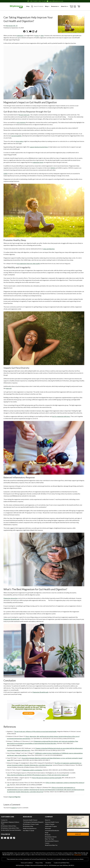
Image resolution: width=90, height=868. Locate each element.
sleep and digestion (49, 249)
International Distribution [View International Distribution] (52, 830)
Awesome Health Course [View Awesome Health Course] (52, 822)
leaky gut (9, 388)
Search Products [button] (40, 6)
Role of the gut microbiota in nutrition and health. (47, 778)
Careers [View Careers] (47, 843)
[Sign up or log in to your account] (74, 6)
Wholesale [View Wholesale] (48, 828)
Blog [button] (49, 6)
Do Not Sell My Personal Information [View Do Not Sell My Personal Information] (11, 830)
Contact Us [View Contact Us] (4, 820)
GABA (5, 174)
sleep (42, 35)
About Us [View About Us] (48, 820)
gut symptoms (21, 122)
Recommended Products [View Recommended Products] (52, 841)
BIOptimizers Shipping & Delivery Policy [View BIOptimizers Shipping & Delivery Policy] (10, 823)
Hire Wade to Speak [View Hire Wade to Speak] (29, 830)
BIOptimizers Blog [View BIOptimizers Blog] (28, 826)
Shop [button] (28, 6)
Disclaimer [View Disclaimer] (48, 863)
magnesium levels (38, 162)
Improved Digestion (15, 797)
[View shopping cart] (80, 6)
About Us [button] (66, 6)
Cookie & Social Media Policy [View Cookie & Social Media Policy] (62, 863)
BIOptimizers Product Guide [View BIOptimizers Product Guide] (31, 824)
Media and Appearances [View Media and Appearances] (30, 828)
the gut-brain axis (24, 115)
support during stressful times (39, 147)
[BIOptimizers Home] (15, 6)
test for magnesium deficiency (61, 416)
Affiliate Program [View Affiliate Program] (50, 824)
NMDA (53, 168)
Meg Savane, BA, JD (11, 26)
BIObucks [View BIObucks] (48, 835)
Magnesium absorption (11, 598)
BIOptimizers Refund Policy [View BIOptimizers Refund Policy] (9, 826)
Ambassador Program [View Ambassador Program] (51, 826)
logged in (14, 808)
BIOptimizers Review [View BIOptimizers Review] (51, 837)
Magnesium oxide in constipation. (32, 770)
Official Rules (78, 855)
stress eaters (20, 141)
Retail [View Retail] (47, 833)
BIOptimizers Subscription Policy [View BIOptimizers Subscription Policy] (10, 828)
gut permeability (16, 136)
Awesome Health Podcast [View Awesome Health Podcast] (30, 820)
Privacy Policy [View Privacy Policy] (39, 863)
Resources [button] (57, 6)
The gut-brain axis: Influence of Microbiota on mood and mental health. (35, 731)
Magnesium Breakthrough (11, 619)
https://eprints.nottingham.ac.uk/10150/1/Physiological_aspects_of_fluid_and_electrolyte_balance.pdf (38, 775)
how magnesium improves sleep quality (28, 263)
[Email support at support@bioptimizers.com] (55, 1)
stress (37, 35)
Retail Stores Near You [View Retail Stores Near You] (51, 845)
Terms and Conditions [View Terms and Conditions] (27, 863)
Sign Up (78, 834)
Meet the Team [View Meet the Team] (49, 839)
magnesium (20, 35)
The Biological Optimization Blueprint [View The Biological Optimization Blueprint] (33, 822)
